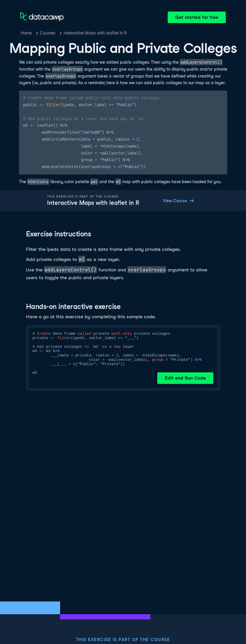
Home (26, 33)
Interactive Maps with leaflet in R (95, 33)
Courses (48, 33)
